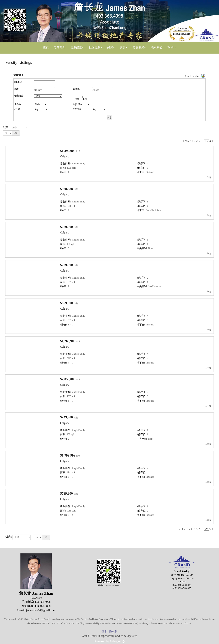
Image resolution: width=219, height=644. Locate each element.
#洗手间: (77, 109)
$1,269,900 (68, 341)
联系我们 (157, 47)
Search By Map (192, 76)
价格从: (18, 104)
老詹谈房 (138, 47)
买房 (110, 47)
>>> (198, 141)
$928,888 (66, 189)
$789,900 (66, 493)
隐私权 (113, 631)
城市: (17, 89)
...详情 (208, 177)
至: (74, 104)
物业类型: (19, 96)
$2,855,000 (68, 379)
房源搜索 (76, 47)
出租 (85, 99)
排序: (6, 127)
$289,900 (66, 265)
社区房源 (95, 47)
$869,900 (66, 303)
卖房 (123, 47)
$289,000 (66, 227)
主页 (46, 47)
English (172, 47)
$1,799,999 (68, 455)
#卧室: (18, 109)
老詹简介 (60, 47)
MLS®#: (18, 82)
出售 (77, 99)
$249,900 (66, 417)
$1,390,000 (68, 151)
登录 (104, 631)
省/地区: (76, 89)
